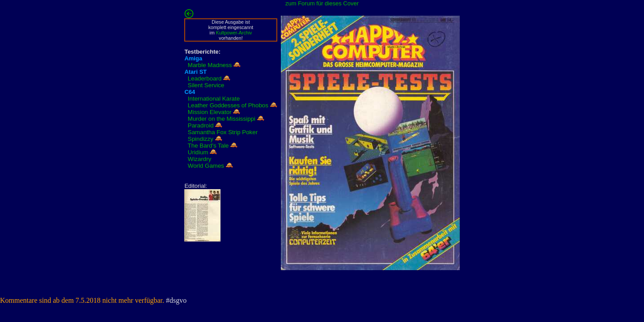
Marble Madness (210, 65)
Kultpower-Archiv (234, 33)
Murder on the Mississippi (222, 119)
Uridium (198, 152)
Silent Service (206, 85)
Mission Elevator (210, 112)
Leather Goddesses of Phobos (228, 105)
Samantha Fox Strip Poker (223, 132)
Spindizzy (201, 139)
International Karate (214, 99)
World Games (206, 166)
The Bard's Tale (208, 146)
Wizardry (200, 159)
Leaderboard (205, 78)
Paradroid (201, 125)
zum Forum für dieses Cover (322, 3)
